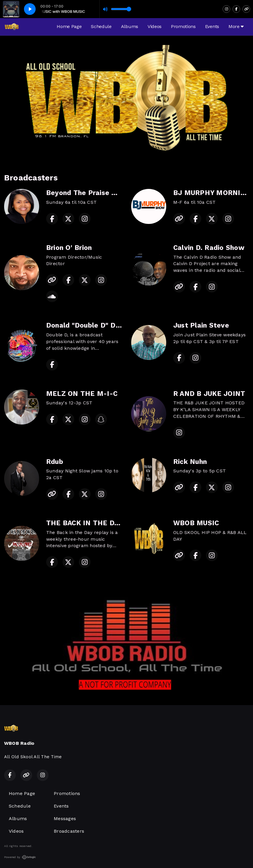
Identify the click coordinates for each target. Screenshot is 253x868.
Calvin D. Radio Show (209, 248)
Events (212, 26)
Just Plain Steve (201, 325)
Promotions (183, 26)
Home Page (69, 26)
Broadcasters (69, 831)
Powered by (20, 857)
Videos (155, 26)
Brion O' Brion (69, 248)
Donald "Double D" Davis (88, 325)
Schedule (101, 26)
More (236, 26)
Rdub (55, 462)
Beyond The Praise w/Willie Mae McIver (114, 193)
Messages (65, 819)
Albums (130, 26)
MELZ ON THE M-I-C (82, 394)
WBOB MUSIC (196, 523)
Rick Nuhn (190, 462)
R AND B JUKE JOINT (209, 394)
